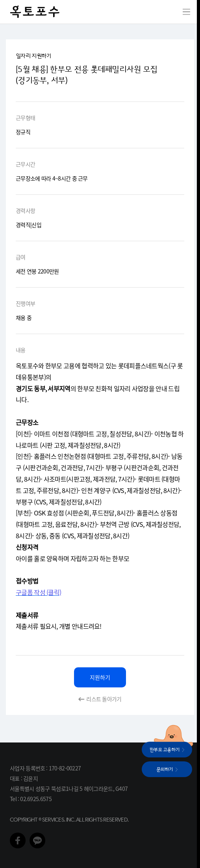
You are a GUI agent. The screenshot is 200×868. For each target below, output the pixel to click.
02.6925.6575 (36, 799)
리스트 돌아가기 (104, 699)
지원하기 (100, 677)
